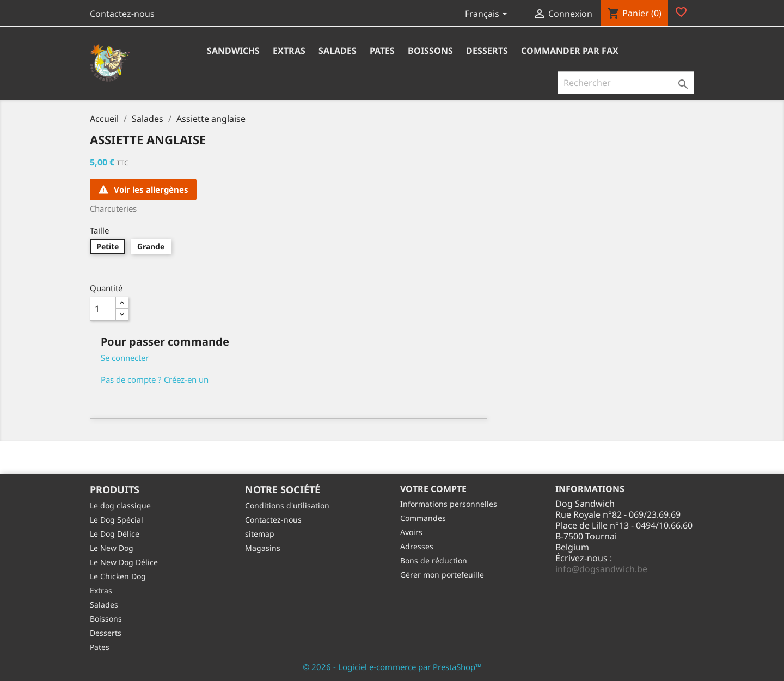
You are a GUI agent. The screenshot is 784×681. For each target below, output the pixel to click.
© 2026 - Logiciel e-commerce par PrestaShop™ (392, 667)
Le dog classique (120, 505)
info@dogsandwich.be (601, 569)
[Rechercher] (626, 83)
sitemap (260, 534)
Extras (289, 51)
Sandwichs (233, 51)
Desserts (487, 51)
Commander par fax (570, 51)
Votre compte (433, 489)
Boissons (430, 51)
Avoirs (411, 532)
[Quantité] (103, 309)
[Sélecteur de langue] (488, 15)
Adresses (417, 546)
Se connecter (125, 358)
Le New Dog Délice (124, 562)
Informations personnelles (449, 504)
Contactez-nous (122, 14)
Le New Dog (112, 548)
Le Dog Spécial (117, 520)
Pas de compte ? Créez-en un (155, 379)
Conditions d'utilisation (287, 505)
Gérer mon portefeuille (442, 575)
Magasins (263, 548)
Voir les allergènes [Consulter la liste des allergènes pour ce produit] (143, 189)
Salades (338, 51)
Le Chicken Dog (118, 576)
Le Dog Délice (115, 534)
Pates (382, 51)
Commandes (423, 518)
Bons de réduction (434, 560)
